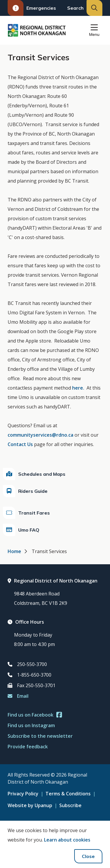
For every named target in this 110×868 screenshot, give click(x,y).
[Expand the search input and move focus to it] (94, 8)
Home (14, 551)
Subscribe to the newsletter (40, 736)
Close (88, 856)
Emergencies (32, 8)
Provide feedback (28, 747)
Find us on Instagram (31, 725)
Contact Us (20, 444)
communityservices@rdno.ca (40, 435)
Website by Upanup (30, 805)
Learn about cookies (67, 840)
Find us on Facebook (35, 715)
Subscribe (70, 805)
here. (78, 388)
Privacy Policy (23, 794)
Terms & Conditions (68, 794)
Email (18, 696)
